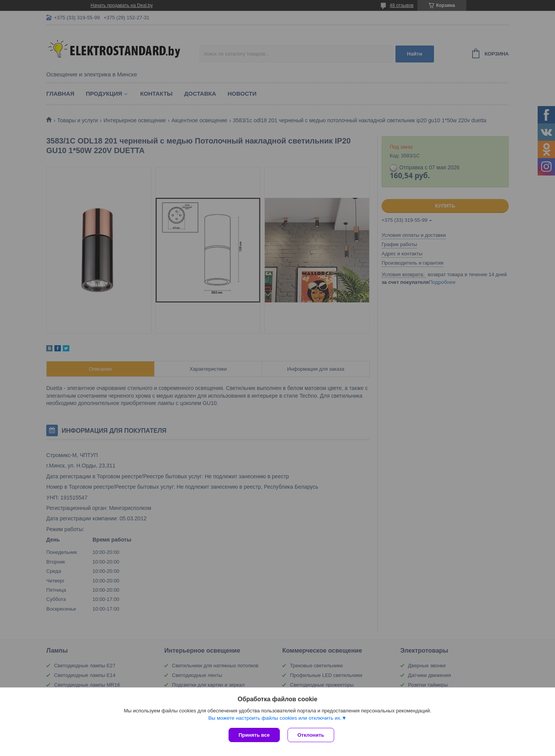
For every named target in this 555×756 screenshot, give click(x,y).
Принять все (254, 735)
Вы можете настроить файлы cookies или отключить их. (275, 718)
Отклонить (311, 735)
